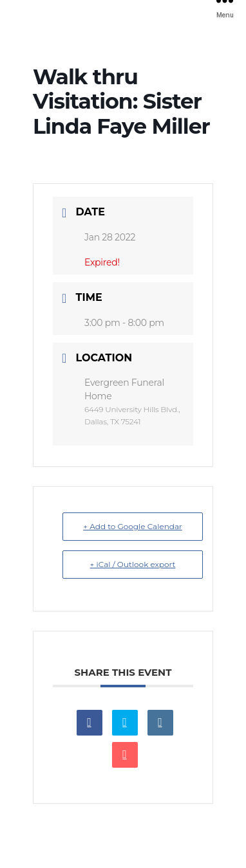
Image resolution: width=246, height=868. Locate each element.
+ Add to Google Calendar (133, 526)
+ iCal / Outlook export (133, 564)
